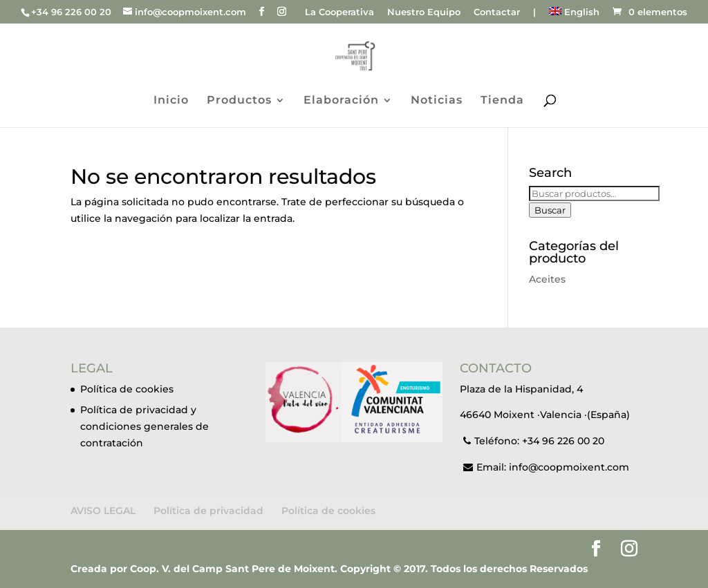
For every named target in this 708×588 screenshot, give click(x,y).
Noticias (437, 101)
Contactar (497, 12)
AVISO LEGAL (103, 511)
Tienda (502, 101)
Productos (239, 101)
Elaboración (341, 101)
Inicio (171, 101)
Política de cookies (127, 389)
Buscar (550, 210)
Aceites (547, 279)
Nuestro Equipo (424, 12)
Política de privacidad (208, 511)
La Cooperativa (339, 12)
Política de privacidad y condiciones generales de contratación (145, 426)
